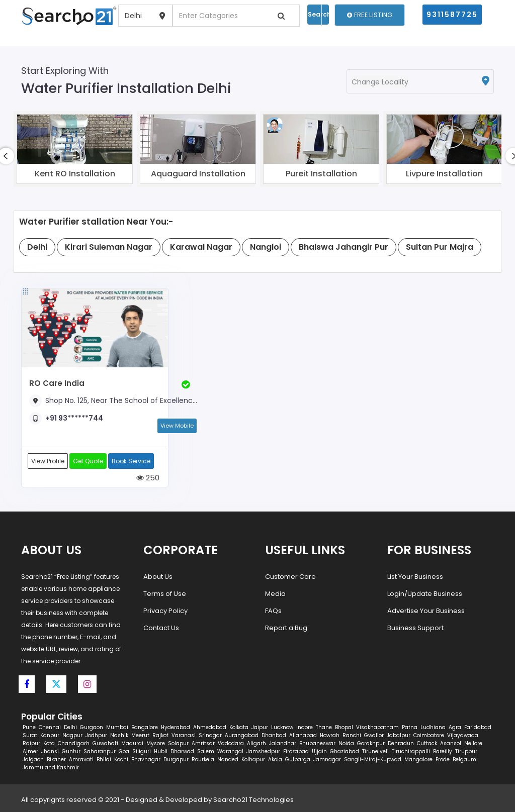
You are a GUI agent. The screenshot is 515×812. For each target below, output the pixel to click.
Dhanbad (274, 735)
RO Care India (57, 383)
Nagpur (72, 735)
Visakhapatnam (377, 727)
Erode (443, 759)
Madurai (132, 743)
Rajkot (160, 735)
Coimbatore (429, 735)
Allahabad (303, 735)
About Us (158, 577)
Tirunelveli (375, 751)
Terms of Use (165, 594)
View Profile (48, 461)
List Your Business (415, 577)
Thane (324, 727)
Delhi (70, 727)
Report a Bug (286, 628)
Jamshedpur (263, 751)
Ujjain (319, 751)
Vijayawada (463, 735)
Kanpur (50, 735)
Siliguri (142, 751)
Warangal (230, 751)
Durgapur (176, 759)
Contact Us (161, 628)
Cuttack (427, 743)
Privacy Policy (165, 611)
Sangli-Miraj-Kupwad (373, 759)
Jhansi (50, 751)
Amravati (81, 759)
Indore (305, 727)
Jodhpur (96, 735)
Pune (29, 727)
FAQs (273, 611)
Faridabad (478, 727)
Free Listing (370, 15)
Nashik (119, 735)
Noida (346, 743)
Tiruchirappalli (411, 751)
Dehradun (401, 743)
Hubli (161, 751)
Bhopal (344, 727)
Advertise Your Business (426, 611)
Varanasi (184, 735)
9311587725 (452, 15)
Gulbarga (298, 759)
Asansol (451, 743)
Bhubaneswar (317, 743)
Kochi (121, 759)
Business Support (415, 628)
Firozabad (296, 751)
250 (148, 478)
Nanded (228, 759)
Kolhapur (253, 759)
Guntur (71, 751)
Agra (455, 727)
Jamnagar (327, 759)
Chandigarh (74, 743)
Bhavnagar (146, 759)
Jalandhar (283, 743)
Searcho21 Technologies (253, 800)
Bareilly (443, 751)
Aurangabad (242, 735)
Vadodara (231, 743)
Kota (49, 743)
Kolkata (239, 727)
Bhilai (104, 759)
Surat (30, 735)
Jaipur (260, 727)
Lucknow (282, 727)
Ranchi (352, 735)
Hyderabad (176, 727)
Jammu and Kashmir (51, 768)
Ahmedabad (210, 727)
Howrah (330, 735)
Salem (206, 751)
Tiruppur (466, 751)
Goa (124, 751)
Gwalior (374, 735)
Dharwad (182, 751)
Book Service (131, 461)
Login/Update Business (425, 594)
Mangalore (418, 759)
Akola (275, 759)
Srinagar (210, 735)
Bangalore (145, 727)
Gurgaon (92, 727)
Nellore (473, 743)
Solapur (178, 743)
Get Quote (88, 461)
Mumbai (117, 727)
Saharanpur (100, 751)
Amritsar (203, 743)
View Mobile (177, 426)
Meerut (140, 735)
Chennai (50, 727)
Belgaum (464, 759)
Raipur (31, 743)
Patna (410, 727)
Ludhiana (433, 727)
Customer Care (290, 577)
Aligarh (256, 743)
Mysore (156, 743)
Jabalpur (399, 735)
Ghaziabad (345, 751)
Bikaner (56, 759)
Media (275, 594)
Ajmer (30, 751)
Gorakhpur (371, 743)
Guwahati (105, 743)
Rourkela (203, 759)
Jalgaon (33, 759)
